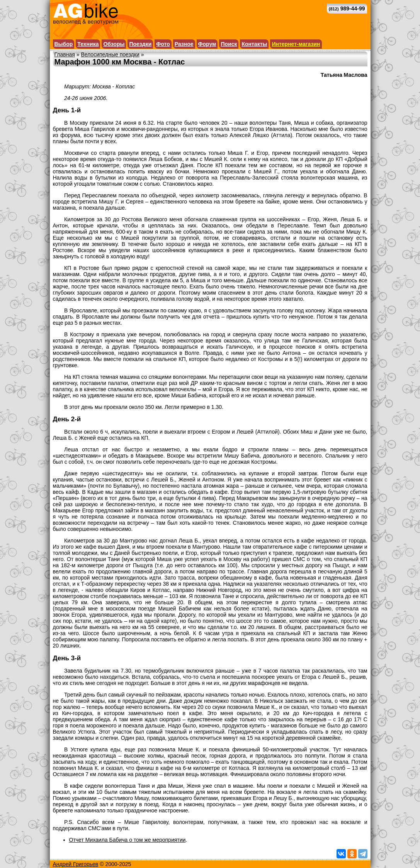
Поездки (140, 44)
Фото (163, 44)
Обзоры (114, 44)
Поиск (229, 44)
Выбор (64, 44)
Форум (207, 44)
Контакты (254, 44)
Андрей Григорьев (76, 864)
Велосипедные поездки (110, 54)
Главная (65, 54)
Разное (184, 44)
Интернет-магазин (296, 44)
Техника (88, 44)
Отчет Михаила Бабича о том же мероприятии (128, 840)
